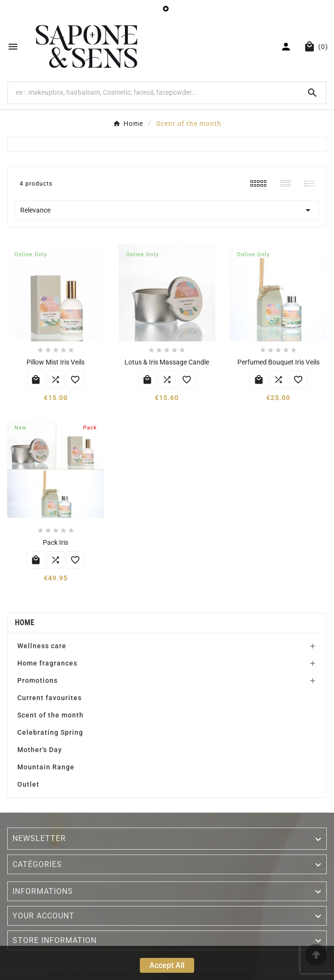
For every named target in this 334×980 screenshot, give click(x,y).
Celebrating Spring (50, 732)
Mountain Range (46, 767)
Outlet (28, 784)
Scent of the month (50, 715)
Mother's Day (40, 750)
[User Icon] (287, 47)
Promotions (37, 680)
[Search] (154, 92)
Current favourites (49, 698)
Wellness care (42, 646)
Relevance (167, 210)
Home (25, 622)
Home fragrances (47, 663)
